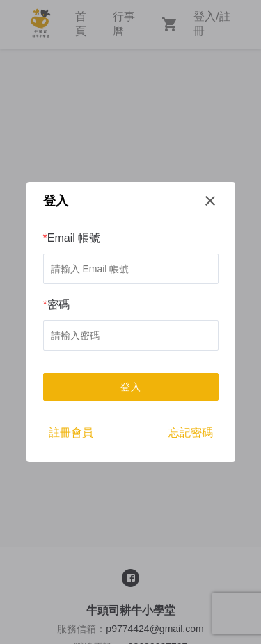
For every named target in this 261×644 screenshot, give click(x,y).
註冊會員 (71, 432)
